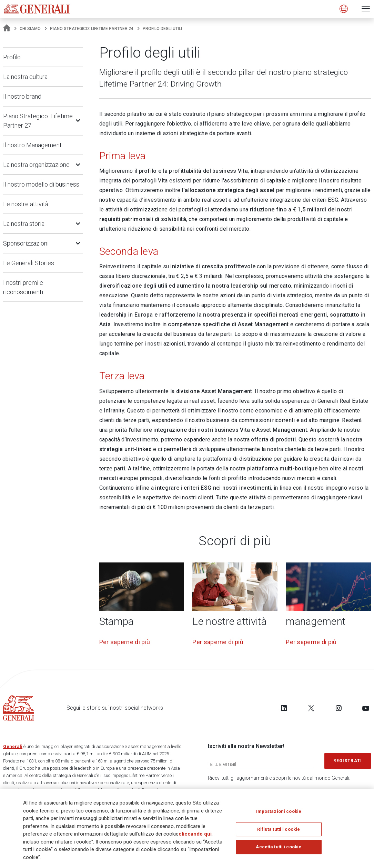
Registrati (348, 761)
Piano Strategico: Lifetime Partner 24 (92, 29)
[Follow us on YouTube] (366, 708)
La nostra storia (24, 224)
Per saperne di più (125, 642)
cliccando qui (195, 834)
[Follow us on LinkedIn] (284, 708)
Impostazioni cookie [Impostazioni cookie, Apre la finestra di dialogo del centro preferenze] (279, 811)
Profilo (12, 57)
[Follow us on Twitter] (311, 708)
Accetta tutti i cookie (279, 847)
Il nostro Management (32, 145)
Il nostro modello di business (41, 184)
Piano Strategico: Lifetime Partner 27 (38, 121)
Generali (13, 746)
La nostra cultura (25, 77)
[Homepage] (7, 29)
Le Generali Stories (29, 263)
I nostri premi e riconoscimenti (23, 287)
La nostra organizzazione (36, 165)
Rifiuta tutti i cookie (279, 829)
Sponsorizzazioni (26, 243)
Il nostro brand (22, 96)
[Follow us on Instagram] (338, 708)
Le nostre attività (26, 204)
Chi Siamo (30, 29)
